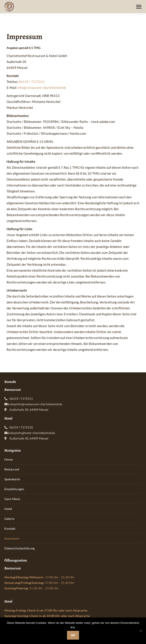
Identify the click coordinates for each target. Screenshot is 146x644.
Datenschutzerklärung (19, 548)
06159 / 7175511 (32, 82)
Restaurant (12, 469)
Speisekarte (12, 479)
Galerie (9, 519)
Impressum (12, 538)
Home (9, 459)
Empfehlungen (14, 489)
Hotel (8, 509)
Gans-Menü (12, 499)
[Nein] (141, 631)
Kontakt (10, 528)
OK (73, 635)
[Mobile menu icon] (139, 7)
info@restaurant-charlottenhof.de (42, 88)
